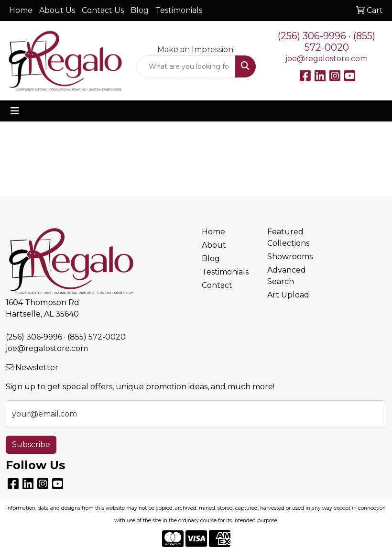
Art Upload (288, 295)
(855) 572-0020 (340, 42)
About (214, 245)
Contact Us (103, 10)
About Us (57, 10)
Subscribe (31, 445)
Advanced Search (287, 276)
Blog (140, 10)
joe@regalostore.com (327, 59)
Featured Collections (288, 237)
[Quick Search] (186, 66)
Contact (217, 285)
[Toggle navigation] (15, 111)
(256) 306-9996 (312, 36)
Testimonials (179, 10)
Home (21, 10)
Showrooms (290, 257)
